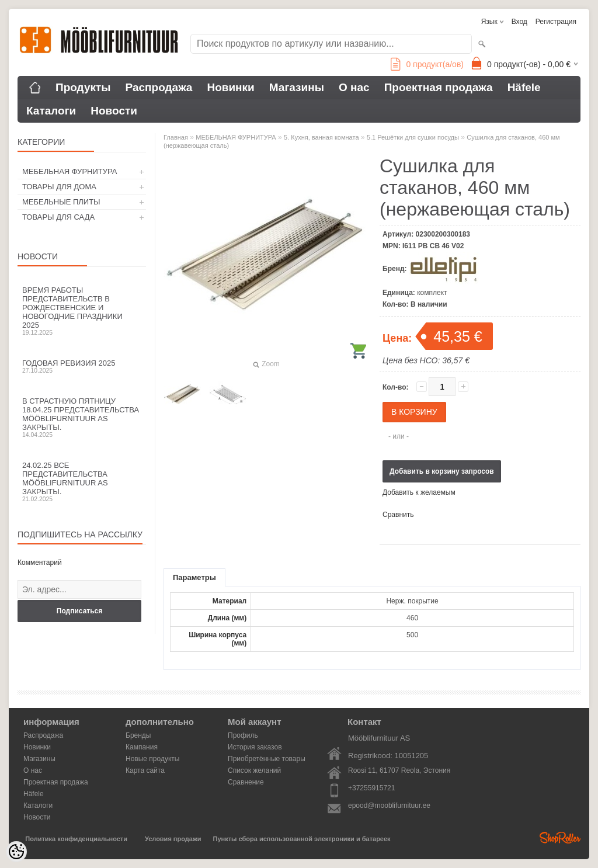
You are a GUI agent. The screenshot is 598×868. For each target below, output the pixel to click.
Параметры (194, 577)
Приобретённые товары (267, 759)
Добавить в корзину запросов (442, 471)
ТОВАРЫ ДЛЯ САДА (58, 217)
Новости (114, 111)
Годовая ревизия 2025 (82, 366)
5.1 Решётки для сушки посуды (413, 137)
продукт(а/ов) (427, 64)
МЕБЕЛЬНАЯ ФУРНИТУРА (69, 171)
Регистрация (556, 22)
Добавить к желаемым (419, 492)
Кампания (142, 747)
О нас (354, 87)
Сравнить (398, 515)
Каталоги (51, 111)
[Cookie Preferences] (16, 852)
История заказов (255, 747)
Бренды (138, 735)
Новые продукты (152, 759)
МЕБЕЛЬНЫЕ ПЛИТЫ (61, 202)
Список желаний (254, 770)
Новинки (230, 87)
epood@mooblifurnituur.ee (389, 805)
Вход (519, 22)
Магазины (297, 87)
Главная (176, 137)
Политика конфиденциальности (76, 839)
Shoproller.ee (560, 838)
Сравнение (246, 782)
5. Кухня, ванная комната (321, 137)
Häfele (524, 87)
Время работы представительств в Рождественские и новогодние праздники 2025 (82, 311)
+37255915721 (371, 788)
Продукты (83, 87)
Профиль (243, 735)
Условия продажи (173, 839)
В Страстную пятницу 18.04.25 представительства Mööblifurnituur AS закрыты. (82, 417)
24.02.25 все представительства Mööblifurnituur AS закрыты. (82, 482)
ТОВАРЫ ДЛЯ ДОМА (59, 187)
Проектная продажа (439, 87)
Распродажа (159, 87)
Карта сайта (145, 770)
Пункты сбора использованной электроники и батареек (302, 839)
